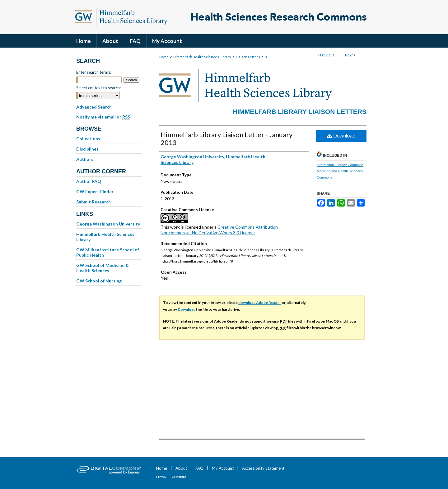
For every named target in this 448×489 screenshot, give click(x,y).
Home (164, 57)
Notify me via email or (103, 117)
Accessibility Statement (263, 468)
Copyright (179, 477)
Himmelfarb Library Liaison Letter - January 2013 (226, 138)
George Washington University (108, 224)
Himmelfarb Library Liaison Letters (300, 112)
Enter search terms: (94, 72)
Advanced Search (94, 107)
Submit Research (93, 202)
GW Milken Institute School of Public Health (108, 252)
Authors (85, 159)
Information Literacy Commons (340, 165)
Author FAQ (89, 181)
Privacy (161, 477)
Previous (327, 55)
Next (349, 55)
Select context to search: (98, 88)
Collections (88, 139)
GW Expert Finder (95, 191)
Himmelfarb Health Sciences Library (202, 57)
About (181, 468)
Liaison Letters (248, 57)
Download (341, 136)
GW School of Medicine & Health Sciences (103, 268)
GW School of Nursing (99, 281)
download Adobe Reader (260, 303)
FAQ (199, 468)
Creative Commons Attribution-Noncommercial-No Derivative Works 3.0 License (220, 230)
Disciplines (87, 149)
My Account (223, 468)
